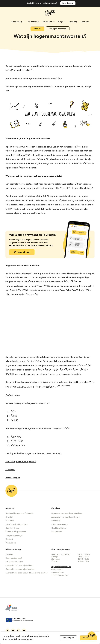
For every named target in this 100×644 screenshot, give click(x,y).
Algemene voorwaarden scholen (65, 517)
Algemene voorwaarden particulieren (67, 513)
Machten (10, 470)
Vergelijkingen (13, 478)
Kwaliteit (9, 517)
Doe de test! (68, 3)
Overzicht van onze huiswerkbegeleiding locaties (26, 573)
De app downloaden (14, 562)
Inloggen (9, 554)
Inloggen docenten (58, 29)
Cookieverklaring (59, 528)
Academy (73, 22)
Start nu (37, 29)
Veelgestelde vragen (14, 536)
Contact (9, 539)
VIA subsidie (11, 543)
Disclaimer (56, 521)
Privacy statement (59, 524)
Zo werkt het (34, 22)
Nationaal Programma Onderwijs (19, 513)
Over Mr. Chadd (12, 528)
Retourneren (57, 532)
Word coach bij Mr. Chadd (17, 524)
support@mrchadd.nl (61, 567)
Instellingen (68, 638)
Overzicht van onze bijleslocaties (20, 569)
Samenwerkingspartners (16, 532)
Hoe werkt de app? (14, 558)
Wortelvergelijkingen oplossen (21, 462)
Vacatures (10, 521)
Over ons (85, 22)
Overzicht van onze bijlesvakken (19, 566)
